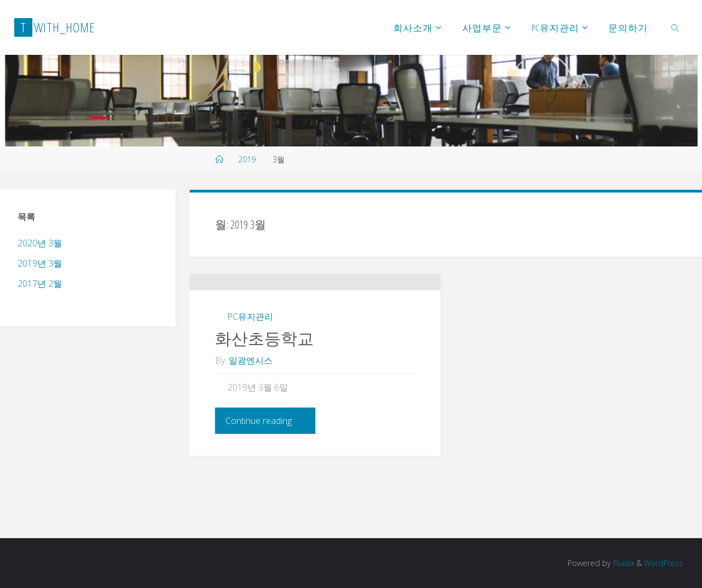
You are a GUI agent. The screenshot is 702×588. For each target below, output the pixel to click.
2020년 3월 (40, 243)
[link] (675, 27)
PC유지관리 (250, 386)
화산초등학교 (264, 407)
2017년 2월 (40, 284)
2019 (247, 159)
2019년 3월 (40, 263)
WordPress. (663, 563)
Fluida (621, 563)
